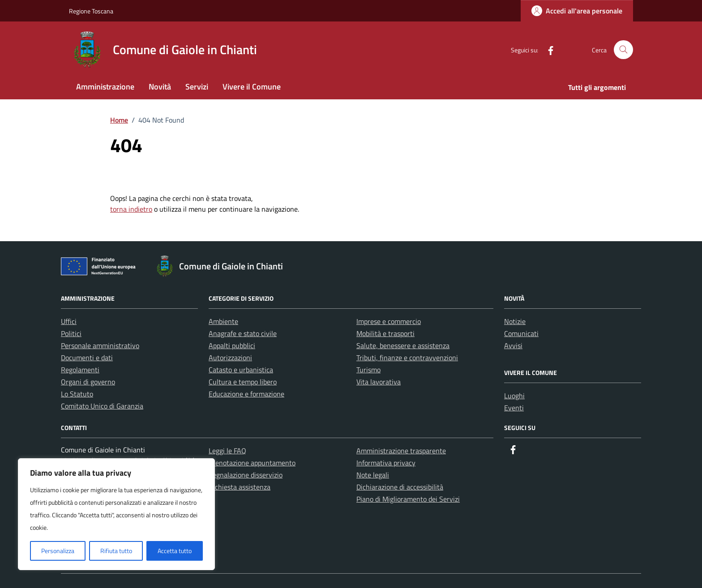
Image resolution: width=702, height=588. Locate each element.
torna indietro (131, 209)
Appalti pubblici (232, 345)
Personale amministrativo (100, 345)
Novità (160, 87)
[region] (116, 514)
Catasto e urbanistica (241, 370)
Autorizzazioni (230, 358)
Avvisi (513, 345)
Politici (71, 333)
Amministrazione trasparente (401, 451)
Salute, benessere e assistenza (403, 345)
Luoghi (514, 396)
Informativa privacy (386, 463)
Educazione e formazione (246, 394)
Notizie (515, 321)
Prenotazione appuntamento (252, 463)
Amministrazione (105, 87)
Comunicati (521, 333)
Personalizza (58, 551)
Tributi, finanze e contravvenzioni (407, 358)
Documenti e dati (87, 358)
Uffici (69, 321)
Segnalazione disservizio (246, 475)
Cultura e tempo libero (243, 382)
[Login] (577, 11)
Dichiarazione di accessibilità (400, 487)
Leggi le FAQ (227, 451)
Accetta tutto (175, 551)
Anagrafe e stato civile (243, 333)
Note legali (373, 475)
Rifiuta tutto (116, 551)
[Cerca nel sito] (623, 50)
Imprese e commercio (389, 321)
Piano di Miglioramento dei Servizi (408, 499)
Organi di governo (88, 382)
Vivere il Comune (252, 87)
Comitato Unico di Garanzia (102, 406)
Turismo (368, 370)
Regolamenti (80, 370)
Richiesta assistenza (240, 487)
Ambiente (223, 321)
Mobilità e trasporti (385, 333)
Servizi (197, 87)
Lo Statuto (77, 394)
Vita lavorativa (379, 382)
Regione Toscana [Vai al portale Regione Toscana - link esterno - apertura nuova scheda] (91, 11)
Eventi (514, 408)
